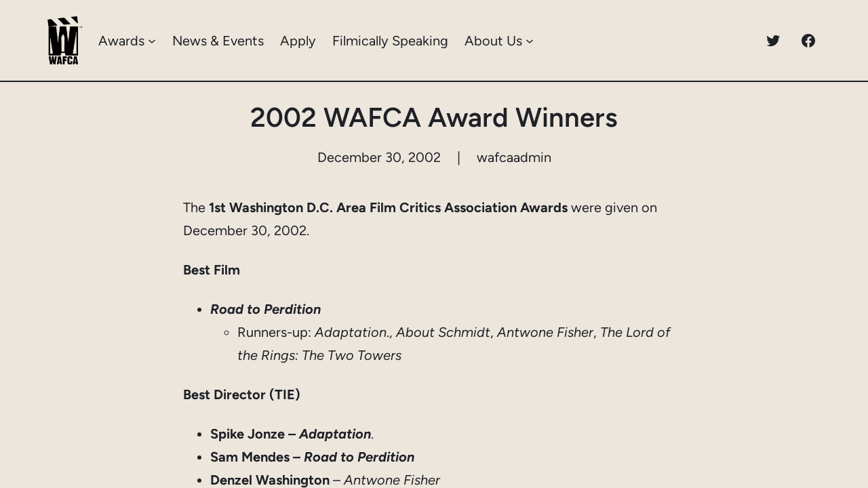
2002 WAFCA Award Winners (434, 117)
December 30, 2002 (379, 157)
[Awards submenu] (152, 41)
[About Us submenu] (530, 41)
